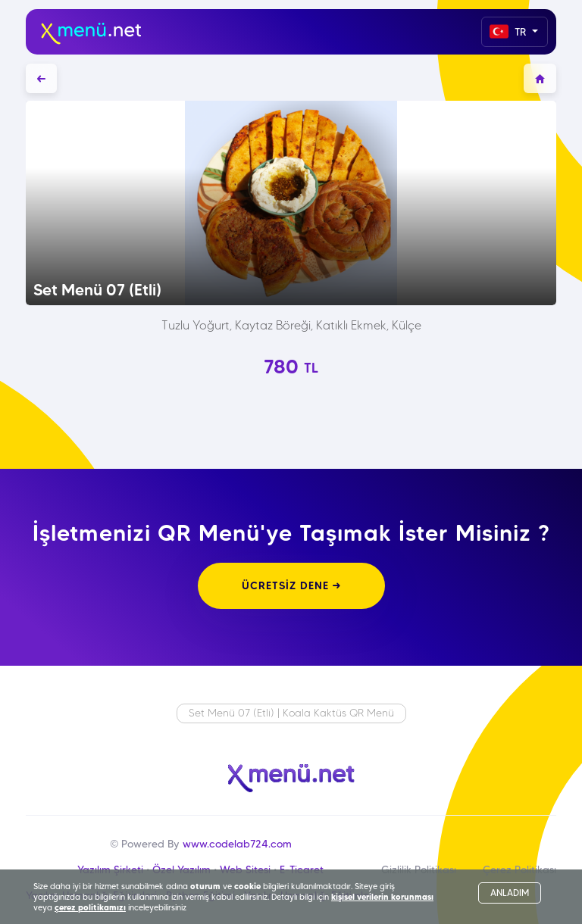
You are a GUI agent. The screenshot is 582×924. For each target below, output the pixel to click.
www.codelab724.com (237, 844)
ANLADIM (510, 893)
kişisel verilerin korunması (382, 897)
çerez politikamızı (90, 907)
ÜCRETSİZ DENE (291, 585)
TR (509, 31)
